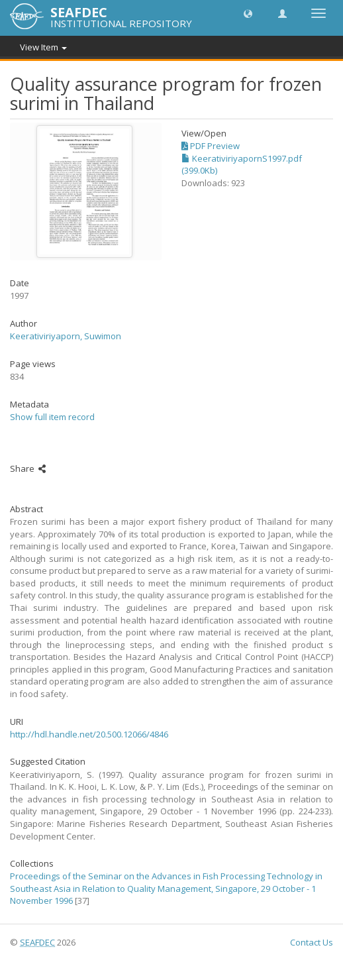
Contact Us (312, 942)
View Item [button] (43, 47)
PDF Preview (211, 146)
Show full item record (52, 417)
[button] (248, 13)
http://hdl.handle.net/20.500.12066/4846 (89, 734)
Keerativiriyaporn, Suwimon (66, 336)
